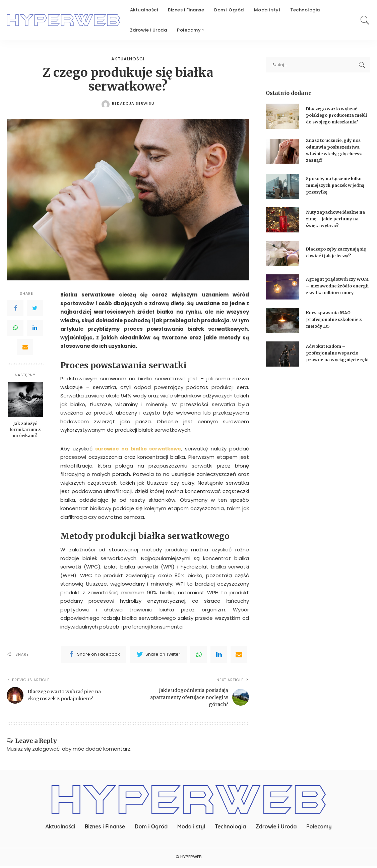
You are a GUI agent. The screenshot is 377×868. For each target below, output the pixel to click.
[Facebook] (15, 308)
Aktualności (128, 59)
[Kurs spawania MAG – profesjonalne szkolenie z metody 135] (282, 326)
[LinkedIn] (35, 328)
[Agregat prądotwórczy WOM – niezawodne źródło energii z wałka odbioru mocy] (282, 291)
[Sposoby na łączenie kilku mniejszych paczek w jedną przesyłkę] (282, 189)
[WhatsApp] (15, 328)
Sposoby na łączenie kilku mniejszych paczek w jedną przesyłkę (337, 188)
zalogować (46, 751)
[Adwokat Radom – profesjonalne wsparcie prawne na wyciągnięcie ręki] (282, 361)
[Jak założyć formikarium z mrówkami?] (25, 400)
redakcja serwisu (133, 104)
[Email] (25, 347)
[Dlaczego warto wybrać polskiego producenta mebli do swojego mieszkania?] (282, 118)
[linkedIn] (219, 654)
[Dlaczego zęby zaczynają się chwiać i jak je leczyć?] (282, 256)
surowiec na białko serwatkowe (139, 449)
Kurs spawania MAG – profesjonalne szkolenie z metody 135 (336, 325)
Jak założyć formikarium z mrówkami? (25, 430)
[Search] (365, 20)
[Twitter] (35, 308)
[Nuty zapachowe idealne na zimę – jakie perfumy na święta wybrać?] (282, 223)
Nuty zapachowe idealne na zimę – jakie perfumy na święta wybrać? (337, 222)
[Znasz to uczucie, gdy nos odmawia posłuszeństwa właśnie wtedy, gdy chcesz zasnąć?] (282, 154)
